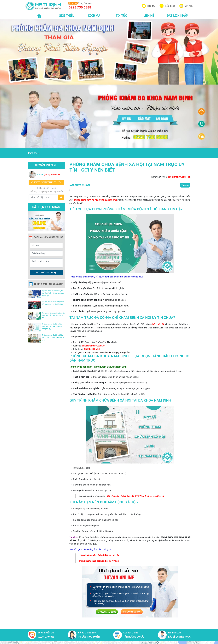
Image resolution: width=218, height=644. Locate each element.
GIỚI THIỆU (67, 15)
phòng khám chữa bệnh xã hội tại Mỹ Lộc (99, 561)
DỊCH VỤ (94, 15)
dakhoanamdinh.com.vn (93, 346)
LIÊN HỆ (149, 15)
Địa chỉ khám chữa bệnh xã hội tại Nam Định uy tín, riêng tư (136, 496)
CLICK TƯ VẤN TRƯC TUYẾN (46, 182)
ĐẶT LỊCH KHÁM (177, 15)
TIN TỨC (121, 15)
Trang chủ (33, 153)
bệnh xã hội (158, 324)
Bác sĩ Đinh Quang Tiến (179, 177)
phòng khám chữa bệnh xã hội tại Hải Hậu (99, 555)
